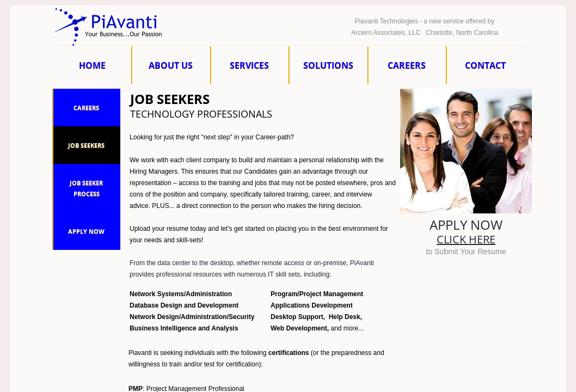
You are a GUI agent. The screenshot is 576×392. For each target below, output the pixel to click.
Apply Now (86, 231)
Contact (485, 65)
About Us (171, 65)
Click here (466, 239)
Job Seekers (86, 145)
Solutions (328, 65)
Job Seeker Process (86, 188)
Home (92, 65)
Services (249, 65)
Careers (407, 65)
